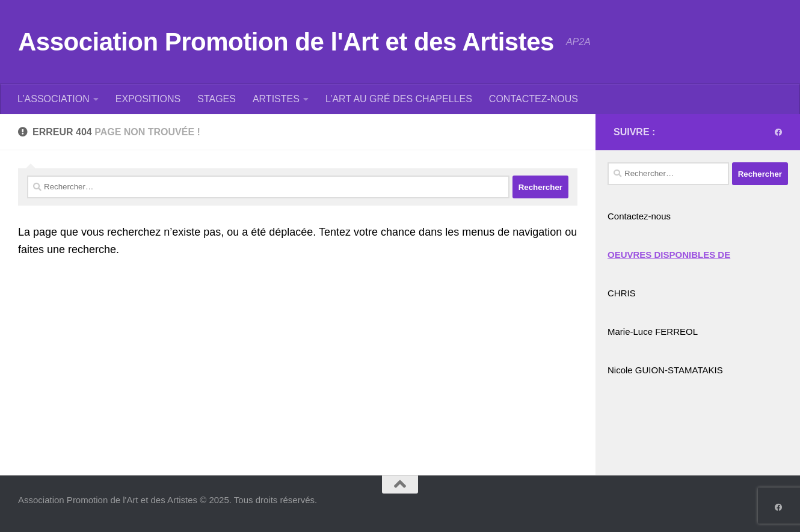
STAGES (217, 99)
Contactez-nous (639, 216)
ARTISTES (276, 99)
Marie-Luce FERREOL (653, 332)
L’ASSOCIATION (54, 99)
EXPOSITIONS (148, 99)
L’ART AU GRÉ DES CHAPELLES (399, 99)
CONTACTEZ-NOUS (534, 99)
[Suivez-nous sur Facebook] (778, 132)
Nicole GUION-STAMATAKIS (665, 370)
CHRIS (622, 293)
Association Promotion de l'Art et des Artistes (286, 42)
